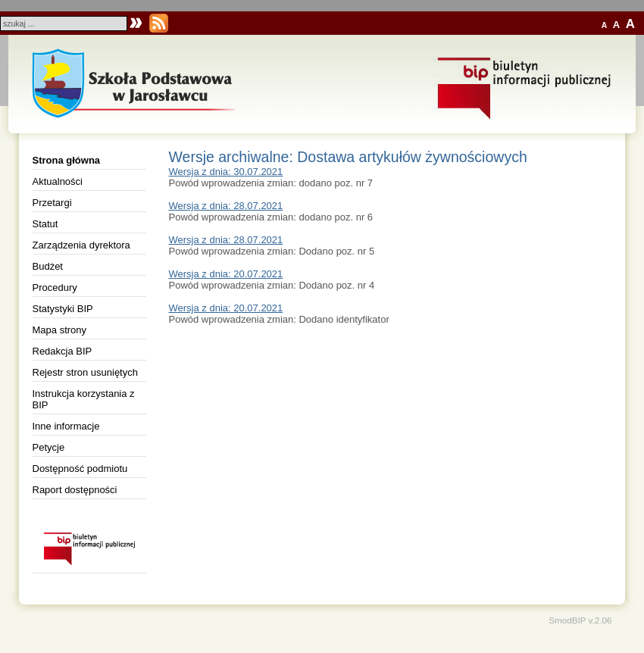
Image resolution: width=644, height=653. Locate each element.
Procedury (55, 287)
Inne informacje (66, 426)
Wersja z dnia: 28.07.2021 (226, 206)
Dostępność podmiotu (80, 469)
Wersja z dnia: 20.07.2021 (226, 274)
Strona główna (67, 160)
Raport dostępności (75, 490)
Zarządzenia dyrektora (81, 245)
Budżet (48, 266)
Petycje (49, 447)
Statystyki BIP (63, 309)
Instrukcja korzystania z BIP (84, 399)
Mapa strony (60, 330)
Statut (45, 224)
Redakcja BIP (63, 351)
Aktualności (58, 181)
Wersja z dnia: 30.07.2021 (226, 172)
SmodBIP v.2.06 (580, 620)
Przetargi (52, 203)
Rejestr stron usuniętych (85, 372)
